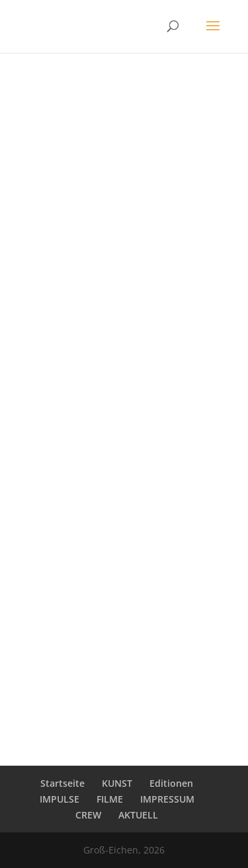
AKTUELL (138, 815)
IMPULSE (60, 799)
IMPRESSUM (167, 799)
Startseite (62, 783)
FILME (110, 799)
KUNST (117, 783)
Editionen (171, 783)
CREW (88, 815)
